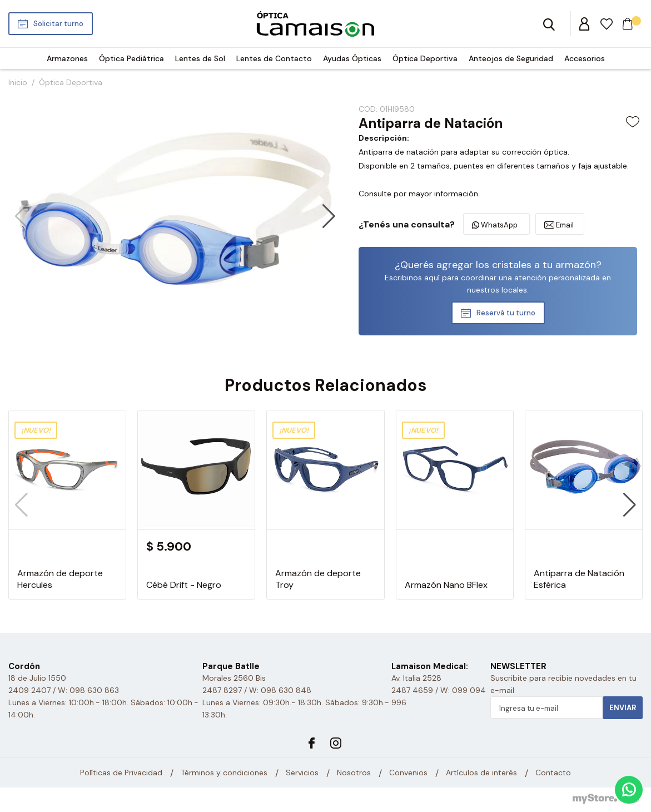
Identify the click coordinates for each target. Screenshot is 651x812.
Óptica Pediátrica (131, 58)
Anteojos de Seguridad (511, 58)
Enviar (623, 708)
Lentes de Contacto (274, 58)
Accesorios (585, 58)
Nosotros (354, 773)
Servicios (302, 773)
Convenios (408, 773)
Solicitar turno (58, 24)
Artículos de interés (481, 773)
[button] (329, 216)
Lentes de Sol (200, 58)
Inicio (18, 82)
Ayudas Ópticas (352, 58)
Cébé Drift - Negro (184, 585)
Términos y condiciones (224, 773)
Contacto (553, 773)
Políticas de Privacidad (121, 773)
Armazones (67, 58)
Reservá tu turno (506, 313)
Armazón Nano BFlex (446, 585)
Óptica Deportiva (425, 58)
